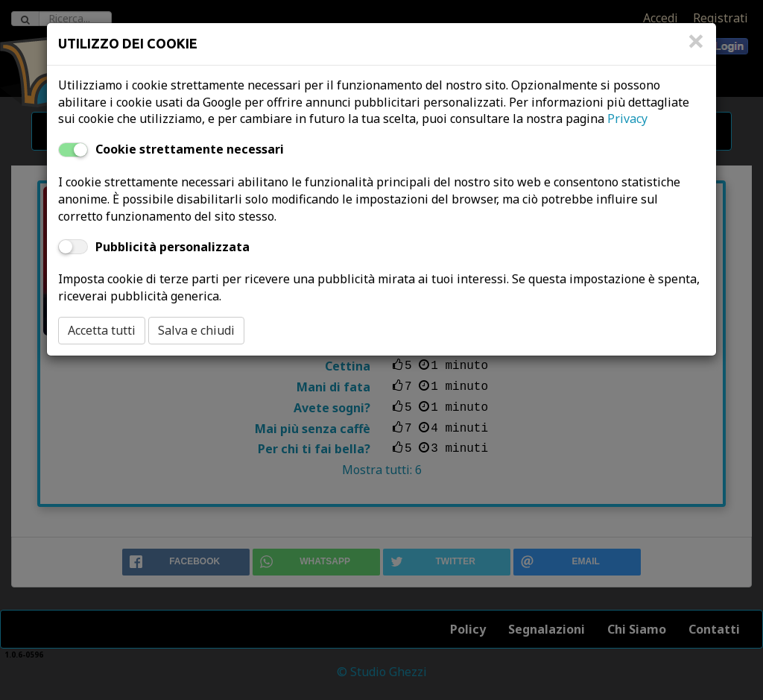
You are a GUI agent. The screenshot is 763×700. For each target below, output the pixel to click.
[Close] (696, 48)
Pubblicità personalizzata (172, 247)
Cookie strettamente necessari (190, 149)
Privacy (627, 119)
